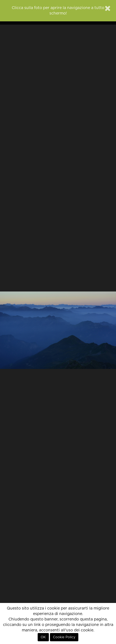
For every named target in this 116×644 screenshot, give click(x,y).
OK (43, 637)
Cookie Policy (64, 637)
